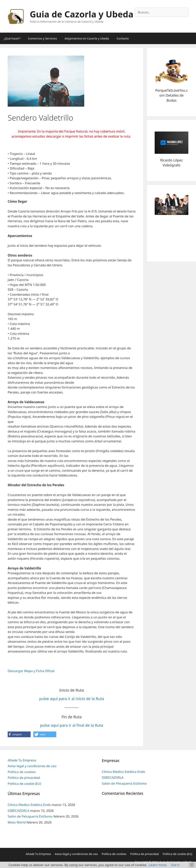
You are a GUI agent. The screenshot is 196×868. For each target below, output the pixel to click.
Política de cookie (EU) (24, 784)
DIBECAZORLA (18, 811)
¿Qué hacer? (12, 38)
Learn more (158, 865)
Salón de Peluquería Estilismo (30, 816)
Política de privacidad (24, 778)
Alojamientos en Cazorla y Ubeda (87, 38)
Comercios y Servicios (42, 38)
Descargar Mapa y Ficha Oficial (31, 671)
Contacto (123, 38)
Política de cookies (22, 772)
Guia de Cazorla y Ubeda (82, 14)
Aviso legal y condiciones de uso (32, 766)
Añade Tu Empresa (22, 760)
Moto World (17, 822)
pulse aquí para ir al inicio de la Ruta (72, 699)
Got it (175, 865)
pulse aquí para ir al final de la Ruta (72, 725)
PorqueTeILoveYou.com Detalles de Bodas (171, 95)
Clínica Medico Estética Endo (29, 805)
